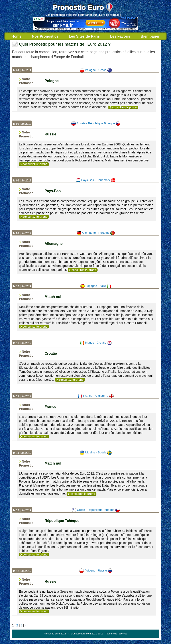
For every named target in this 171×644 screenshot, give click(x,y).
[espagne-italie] (34, 327)
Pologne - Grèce (96, 70)
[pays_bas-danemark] (34, 217)
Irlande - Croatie (96, 343)
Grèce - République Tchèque (96, 510)
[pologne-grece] (123, 107)
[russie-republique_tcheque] (34, 164)
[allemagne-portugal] (83, 270)
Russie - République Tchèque (96, 123)
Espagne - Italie (96, 286)
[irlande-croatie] (70, 380)
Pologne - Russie (96, 571)
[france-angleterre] (34, 437)
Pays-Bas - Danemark (96, 180)
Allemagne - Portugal (96, 233)
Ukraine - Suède (96, 452)
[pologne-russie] (34, 611)
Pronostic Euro (78, 8)
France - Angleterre (96, 396)
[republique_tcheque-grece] (34, 555)
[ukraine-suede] (81, 494)
